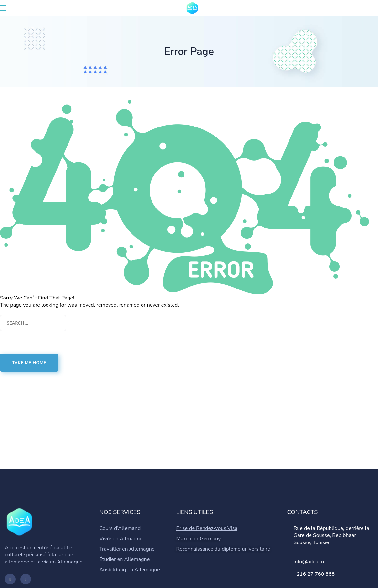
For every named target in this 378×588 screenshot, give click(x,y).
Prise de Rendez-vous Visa (207, 528)
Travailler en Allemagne (127, 549)
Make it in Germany (198, 539)
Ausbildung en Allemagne (130, 570)
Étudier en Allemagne (125, 559)
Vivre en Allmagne (121, 539)
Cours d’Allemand (120, 528)
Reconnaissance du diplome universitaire (223, 549)
